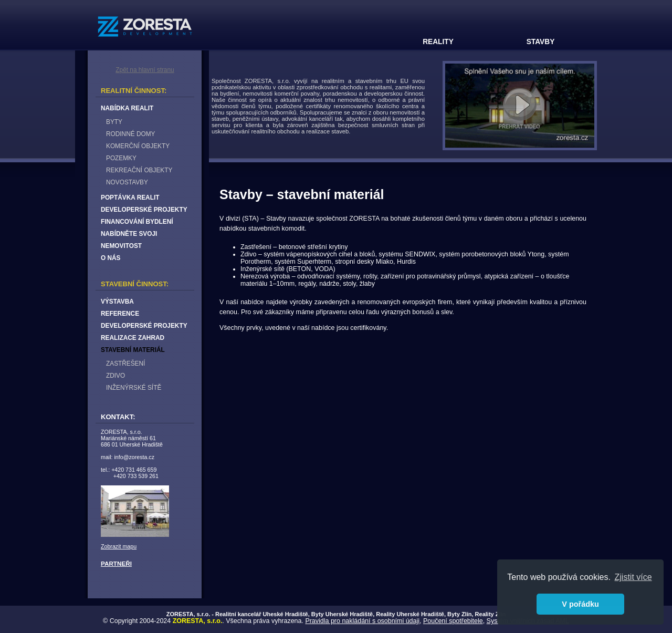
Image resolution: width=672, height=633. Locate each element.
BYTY (114, 122)
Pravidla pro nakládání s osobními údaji (362, 621)
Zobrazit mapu (119, 546)
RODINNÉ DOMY (130, 134)
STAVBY (541, 42)
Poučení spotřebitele (453, 621)
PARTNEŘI (116, 563)
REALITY (438, 42)
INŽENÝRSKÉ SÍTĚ (134, 388)
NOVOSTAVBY (127, 182)
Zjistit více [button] (633, 577)
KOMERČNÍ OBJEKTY (138, 146)
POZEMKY (121, 158)
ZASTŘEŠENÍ (125, 364)
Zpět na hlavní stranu (145, 70)
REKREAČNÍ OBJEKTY (139, 170)
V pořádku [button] (580, 604)
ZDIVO (115, 376)
